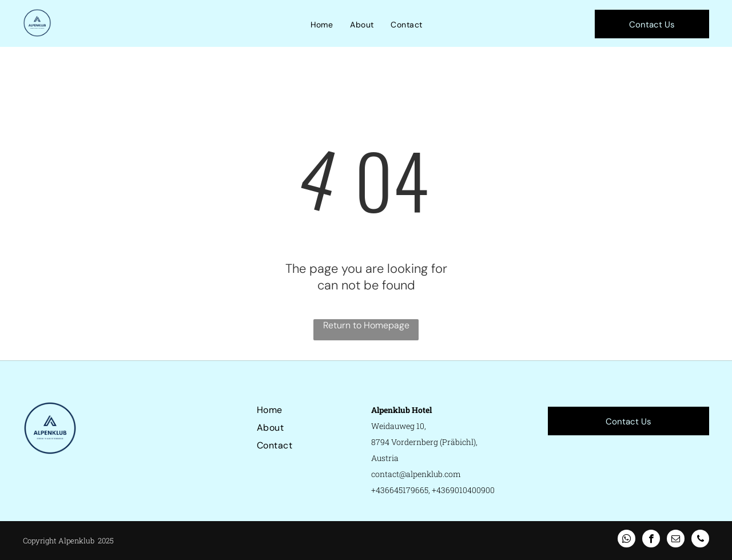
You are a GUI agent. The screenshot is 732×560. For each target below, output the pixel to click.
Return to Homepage (366, 325)
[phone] (700, 540)
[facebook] (651, 540)
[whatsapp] (626, 540)
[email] (676, 540)
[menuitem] (322, 25)
